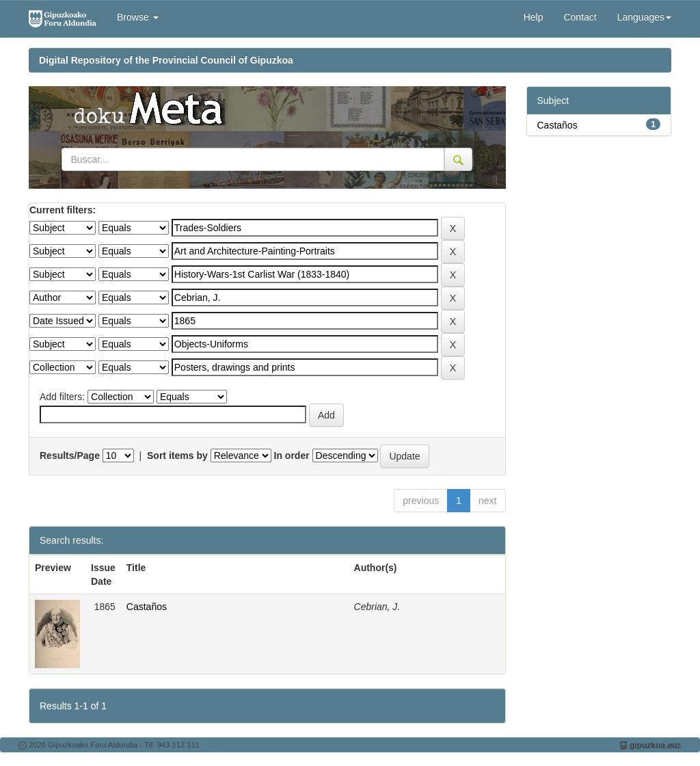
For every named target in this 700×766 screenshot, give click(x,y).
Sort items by (177, 455)
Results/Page (70, 455)
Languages (644, 17)
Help (534, 17)
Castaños (147, 607)
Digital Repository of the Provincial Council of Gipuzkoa (166, 60)
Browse (138, 17)
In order (292, 455)
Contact (580, 17)
